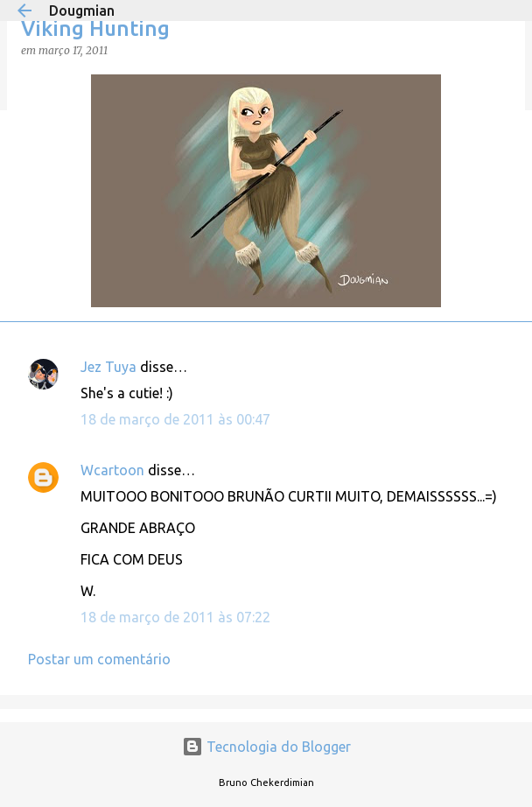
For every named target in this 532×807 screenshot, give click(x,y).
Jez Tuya (108, 367)
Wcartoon (112, 470)
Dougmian (82, 11)
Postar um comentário (99, 659)
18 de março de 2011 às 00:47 (175, 419)
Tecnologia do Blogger (266, 747)
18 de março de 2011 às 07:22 (175, 617)
